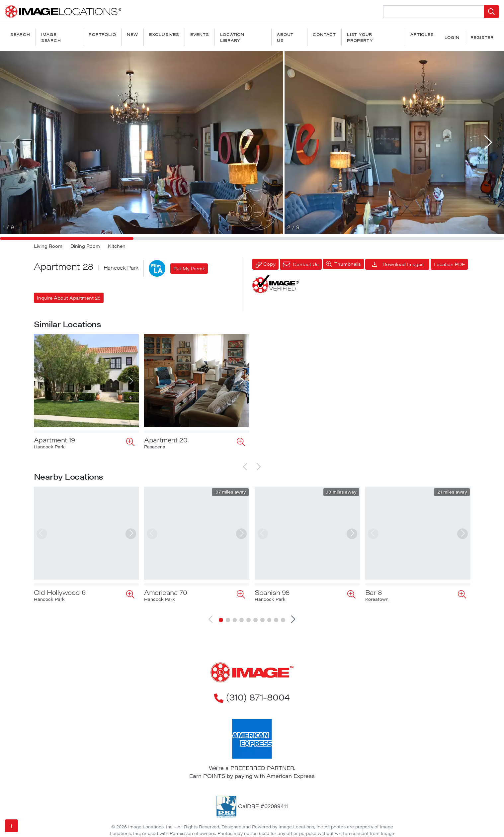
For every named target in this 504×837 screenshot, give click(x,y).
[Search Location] (434, 12)
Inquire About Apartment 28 (69, 298)
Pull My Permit (189, 268)
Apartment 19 (54, 440)
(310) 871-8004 (252, 675)
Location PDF (449, 264)
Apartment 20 (166, 440)
